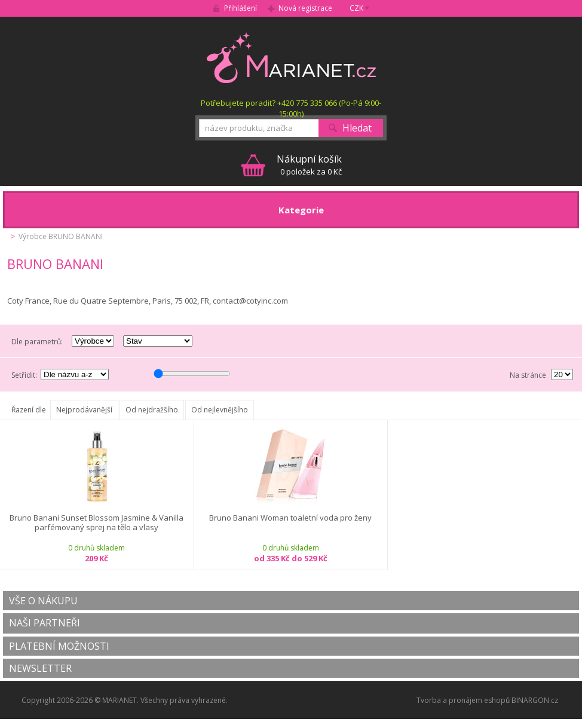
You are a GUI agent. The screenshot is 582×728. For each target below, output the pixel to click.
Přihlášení (241, 8)
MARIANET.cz (291, 57)
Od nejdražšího (152, 410)
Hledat (357, 128)
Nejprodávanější (84, 410)
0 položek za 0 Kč (309, 165)
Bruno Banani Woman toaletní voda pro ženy (290, 518)
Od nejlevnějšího (220, 410)
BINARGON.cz (535, 700)
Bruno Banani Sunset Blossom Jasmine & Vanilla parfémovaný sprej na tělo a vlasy (97, 523)
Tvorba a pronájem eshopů (463, 700)
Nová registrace (305, 8)
